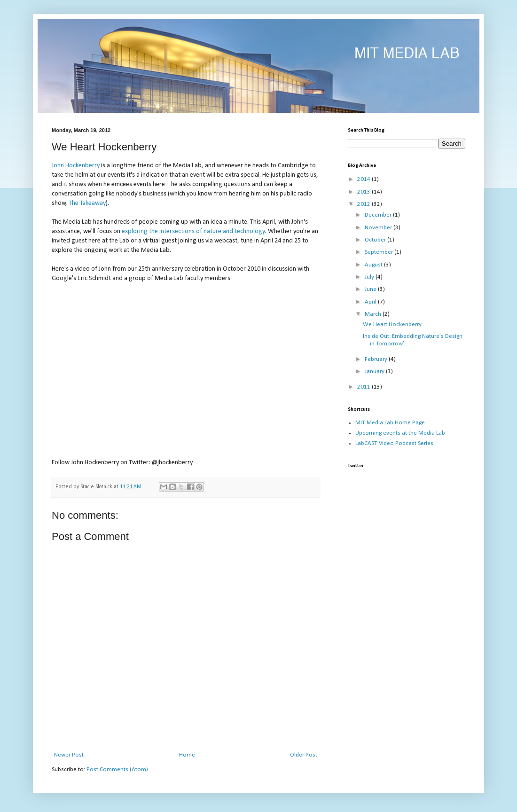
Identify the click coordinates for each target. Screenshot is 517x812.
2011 (364, 387)
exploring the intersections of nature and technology (193, 231)
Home (187, 755)
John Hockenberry (76, 166)
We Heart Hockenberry (392, 324)
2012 (364, 204)
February (377, 359)
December (379, 215)
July (370, 277)
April (371, 302)
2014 (364, 179)
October (376, 240)
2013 (364, 192)
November (379, 228)
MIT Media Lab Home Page (390, 423)
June (371, 289)
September (380, 252)
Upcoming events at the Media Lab (400, 433)
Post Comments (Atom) (117, 769)
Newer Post (69, 755)
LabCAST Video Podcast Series (394, 443)
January (375, 371)
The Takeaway (87, 203)
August (374, 265)
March (374, 314)
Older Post (304, 755)
